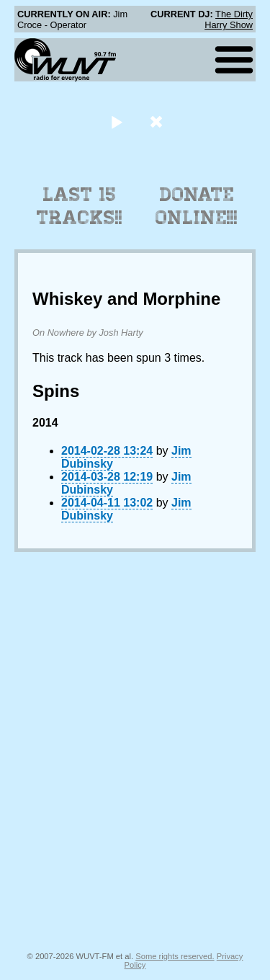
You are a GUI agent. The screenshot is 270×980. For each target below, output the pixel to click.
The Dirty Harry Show (229, 19)
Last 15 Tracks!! (80, 206)
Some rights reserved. (175, 956)
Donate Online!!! (197, 206)
